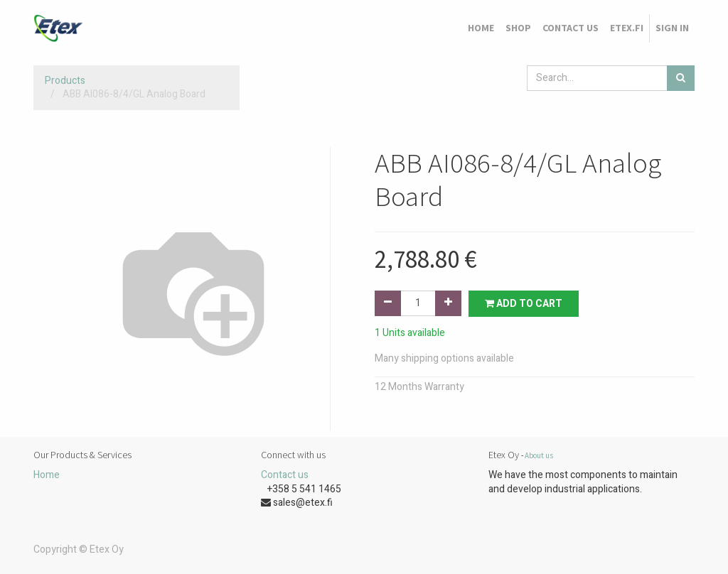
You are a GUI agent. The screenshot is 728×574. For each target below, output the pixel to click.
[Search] (681, 78)
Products (65, 81)
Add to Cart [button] (524, 304)
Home (47, 475)
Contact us (285, 475)
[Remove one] (388, 303)
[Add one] (448, 303)
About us (539, 455)
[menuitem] (481, 28)
